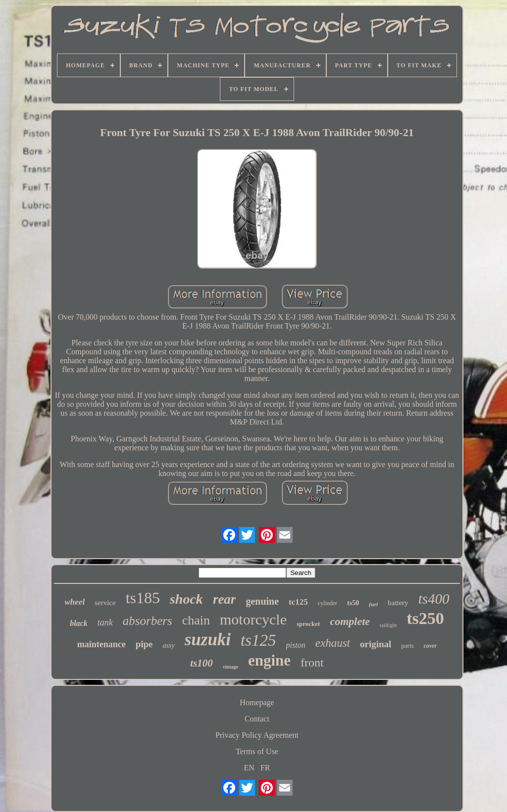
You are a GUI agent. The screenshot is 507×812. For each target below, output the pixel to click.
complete (350, 621)
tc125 (298, 602)
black (79, 623)
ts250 (425, 618)
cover (431, 646)
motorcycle (253, 619)
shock (186, 599)
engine (269, 660)
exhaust (333, 643)
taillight (388, 625)
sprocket (308, 624)
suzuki (208, 640)
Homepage (257, 702)
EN (249, 768)
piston (296, 645)
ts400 (434, 599)
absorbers (148, 621)
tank (105, 622)
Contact (257, 719)
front (312, 663)
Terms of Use (257, 751)
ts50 (353, 603)
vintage (230, 667)
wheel (75, 602)
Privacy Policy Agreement (257, 735)
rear (225, 599)
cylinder (328, 603)
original (376, 644)
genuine (262, 601)
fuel (373, 604)
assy (169, 645)
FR (265, 768)
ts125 (258, 640)
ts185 (143, 598)
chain (196, 620)
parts (407, 645)
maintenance (101, 644)
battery (398, 603)
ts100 (202, 663)
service (105, 603)
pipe (144, 644)
